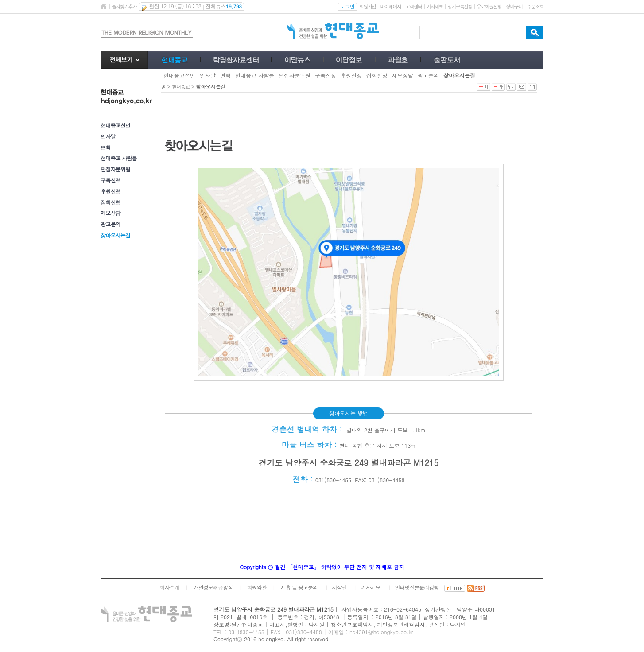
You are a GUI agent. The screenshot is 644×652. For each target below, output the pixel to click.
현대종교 (181, 87)
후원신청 (111, 191)
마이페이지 (390, 6)
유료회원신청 (489, 6)
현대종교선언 (115, 125)
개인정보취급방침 (213, 587)
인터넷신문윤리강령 (417, 587)
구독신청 (111, 180)
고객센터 (413, 6)
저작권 (339, 587)
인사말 (108, 136)
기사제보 (435, 6)
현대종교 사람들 (119, 158)
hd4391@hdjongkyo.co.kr (381, 632)
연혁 (105, 147)
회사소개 (169, 587)
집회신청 (111, 202)
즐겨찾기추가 (124, 6)
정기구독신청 (460, 6)
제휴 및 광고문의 (299, 587)
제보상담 (111, 213)
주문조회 (535, 6)
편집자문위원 (115, 169)
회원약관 (256, 587)
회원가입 (367, 6)
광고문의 (111, 224)
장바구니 (514, 6)
